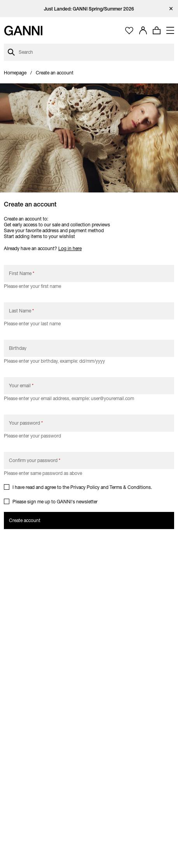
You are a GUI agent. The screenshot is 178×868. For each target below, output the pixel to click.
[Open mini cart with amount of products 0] (157, 30)
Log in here (70, 248)
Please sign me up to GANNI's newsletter (55, 502)
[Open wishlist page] (129, 31)
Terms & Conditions (130, 487)
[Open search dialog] (89, 52)
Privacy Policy (85, 487)
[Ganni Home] (23, 31)
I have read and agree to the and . (83, 487)
